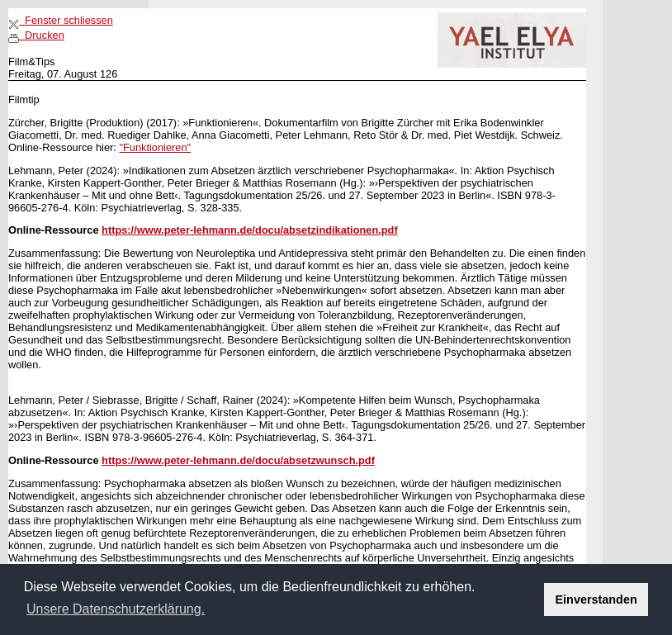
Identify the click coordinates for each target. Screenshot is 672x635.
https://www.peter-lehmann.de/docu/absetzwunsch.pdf (238, 460)
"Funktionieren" (155, 147)
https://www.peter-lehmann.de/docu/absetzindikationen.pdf (250, 230)
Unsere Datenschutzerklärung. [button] (116, 609)
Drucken (36, 35)
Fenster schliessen (61, 20)
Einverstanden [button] (596, 599)
